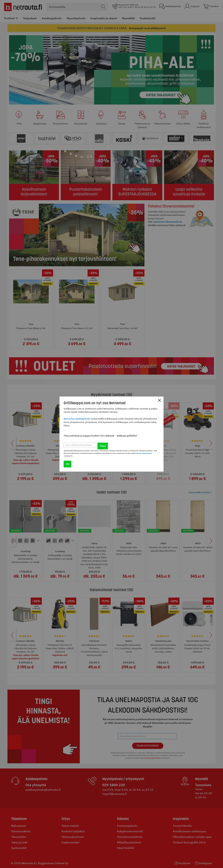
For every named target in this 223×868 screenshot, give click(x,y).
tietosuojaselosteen (144, 453)
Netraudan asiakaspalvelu (77, 419)
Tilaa (103, 446)
